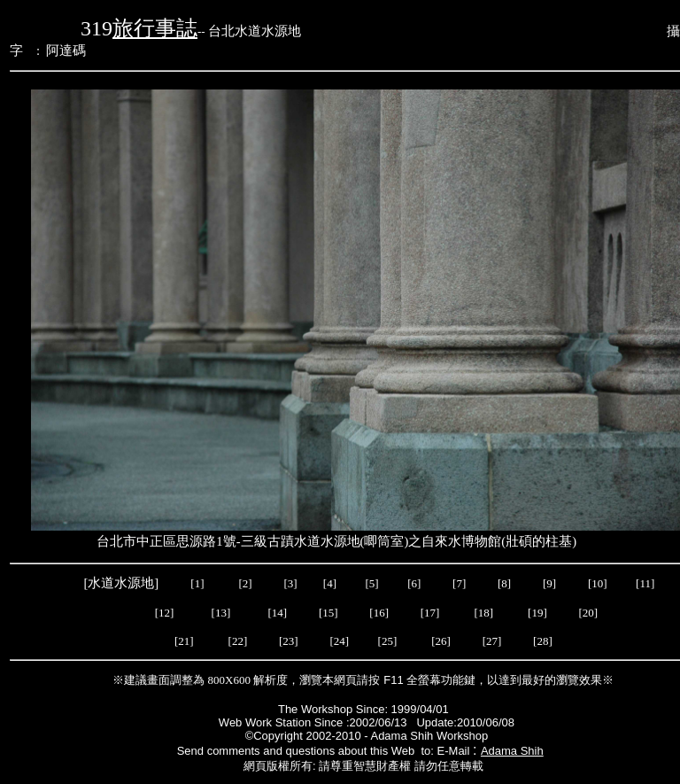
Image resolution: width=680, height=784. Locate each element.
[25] (387, 641)
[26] (442, 641)
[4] (328, 583)
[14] (278, 613)
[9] (551, 583)
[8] (504, 583)
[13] (221, 613)
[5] (372, 583)
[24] (340, 641)
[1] (197, 583)
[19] (537, 613)
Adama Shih (512, 751)
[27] (495, 641)
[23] (291, 641)
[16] (379, 613)
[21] (184, 641)
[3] (290, 583)
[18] (483, 613)
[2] (245, 583)
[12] (165, 613)
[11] (646, 583)
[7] (459, 583)
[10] (598, 583)
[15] (327, 613)
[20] (587, 613)
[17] (430, 613)
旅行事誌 (155, 28)
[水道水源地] (122, 583)
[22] (240, 641)
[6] (413, 583)
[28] (543, 641)
